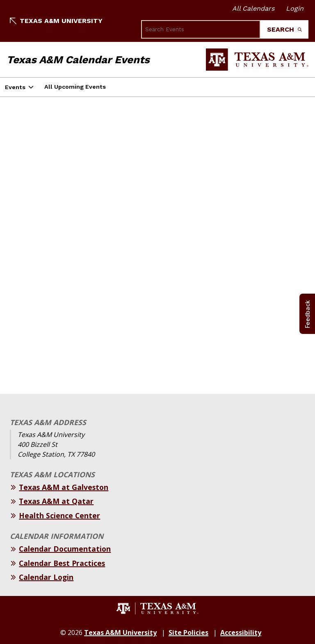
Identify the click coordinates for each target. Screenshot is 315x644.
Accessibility (241, 632)
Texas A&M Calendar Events (78, 60)
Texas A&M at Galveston (64, 487)
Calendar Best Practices (62, 563)
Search (284, 29)
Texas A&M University (56, 21)
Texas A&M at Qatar (56, 501)
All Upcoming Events (75, 87)
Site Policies (188, 632)
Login (295, 8)
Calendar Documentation (65, 549)
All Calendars (253, 8)
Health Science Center (59, 515)
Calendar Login (46, 577)
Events (15, 87)
